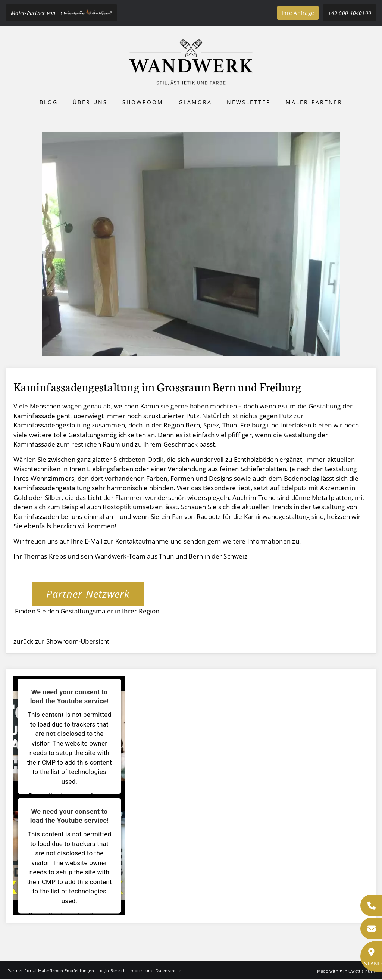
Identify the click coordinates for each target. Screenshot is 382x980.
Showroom (143, 102)
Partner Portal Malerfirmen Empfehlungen (51, 970)
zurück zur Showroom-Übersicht (61, 641)
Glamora (195, 102)
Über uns (90, 102)
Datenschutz (168, 970)
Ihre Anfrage (298, 13)
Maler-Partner (314, 102)
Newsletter (249, 102)
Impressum (141, 970)
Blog (49, 102)
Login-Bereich (112, 970)
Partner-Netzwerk (88, 594)
